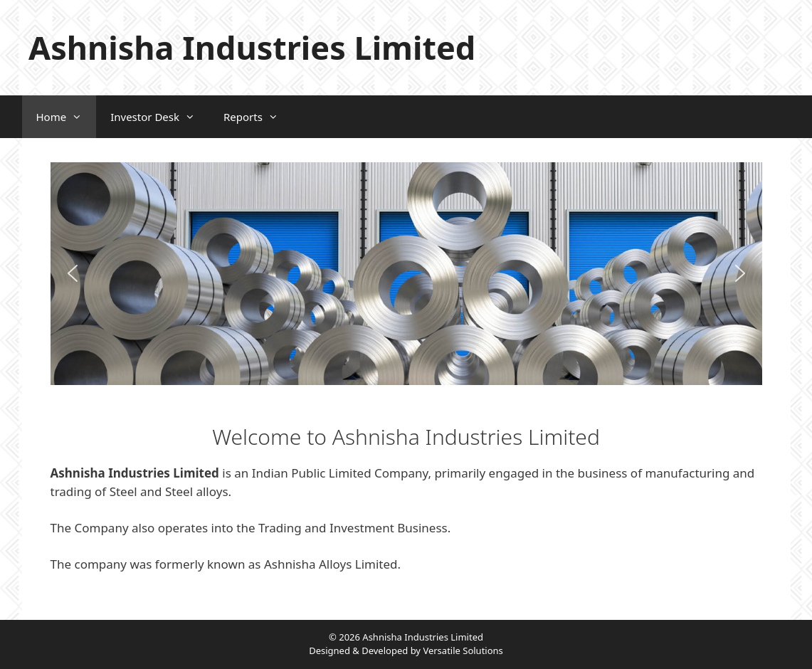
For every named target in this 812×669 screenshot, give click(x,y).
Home (67, 117)
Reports (258, 117)
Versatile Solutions (463, 650)
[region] (406, 274)
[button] (73, 273)
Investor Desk (160, 117)
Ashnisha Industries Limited (252, 47)
